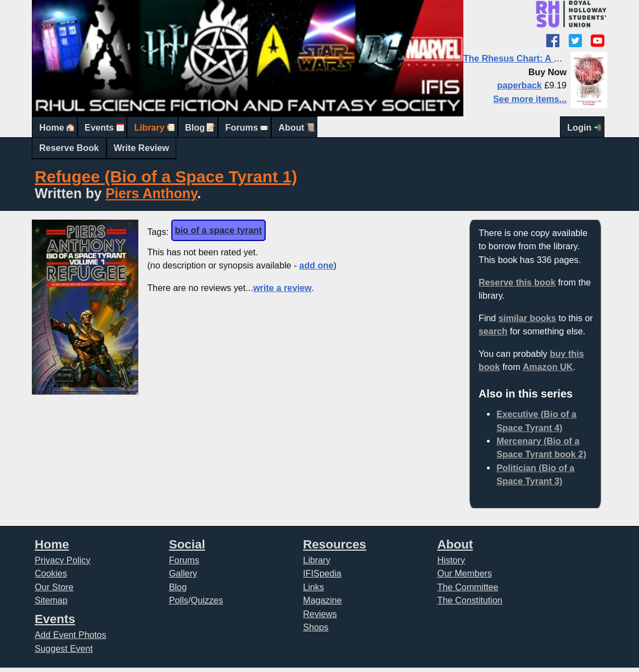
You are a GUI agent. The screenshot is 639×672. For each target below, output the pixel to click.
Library (150, 127)
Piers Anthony (151, 193)
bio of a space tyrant (218, 230)
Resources (335, 544)
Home (52, 127)
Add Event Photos (70, 635)
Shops (316, 627)
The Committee (468, 587)
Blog (195, 127)
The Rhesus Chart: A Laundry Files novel (550, 58)
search (493, 331)
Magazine (323, 600)
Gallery (183, 573)
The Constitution (470, 600)
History (452, 560)
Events (99, 127)
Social (187, 544)
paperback (519, 85)
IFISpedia (322, 573)
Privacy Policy (62, 560)
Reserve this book (517, 282)
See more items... (530, 99)
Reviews (320, 614)
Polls (179, 600)
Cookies (51, 573)
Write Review (141, 148)
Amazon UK (548, 367)
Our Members (465, 573)
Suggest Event (64, 648)
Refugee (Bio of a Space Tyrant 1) (166, 177)
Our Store (54, 587)
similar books (527, 318)
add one (316, 265)
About (291, 127)
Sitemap (51, 600)
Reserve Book (69, 148)
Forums (242, 127)
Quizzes (207, 600)
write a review (282, 288)
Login (579, 127)
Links (313, 587)
